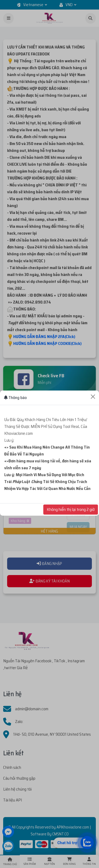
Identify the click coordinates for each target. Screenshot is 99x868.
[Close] (93, 397)
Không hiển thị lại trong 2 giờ (71, 509)
